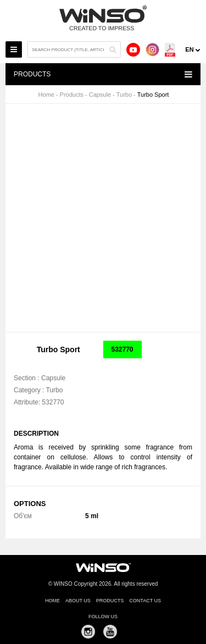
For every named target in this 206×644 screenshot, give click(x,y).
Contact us (145, 601)
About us (78, 601)
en (189, 49)
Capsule (100, 95)
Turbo (124, 95)
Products (72, 95)
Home (46, 95)
